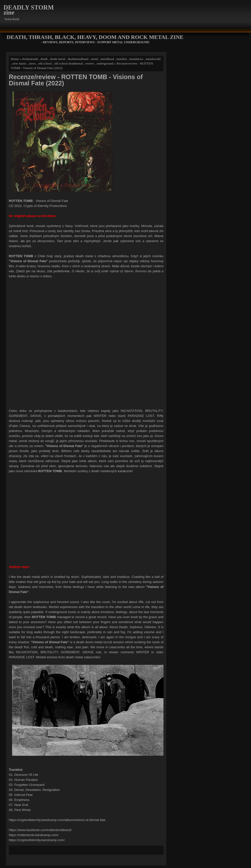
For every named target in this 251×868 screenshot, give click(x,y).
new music (20, 63)
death (44, 59)
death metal (58, 59)
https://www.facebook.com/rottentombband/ (40, 830)
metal (94, 59)
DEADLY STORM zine (29, 10)
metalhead (107, 59)
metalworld (153, 59)
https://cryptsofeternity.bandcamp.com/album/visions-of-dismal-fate (57, 820)
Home (15, 59)
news (32, 63)
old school (45, 63)
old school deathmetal (68, 63)
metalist (122, 59)
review (90, 63)
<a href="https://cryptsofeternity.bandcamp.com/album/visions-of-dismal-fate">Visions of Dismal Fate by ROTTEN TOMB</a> (86, 343)
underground (105, 63)
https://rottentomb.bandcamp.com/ (34, 835)
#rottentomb (30, 59)
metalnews (136, 59)
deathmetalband (78, 59)
